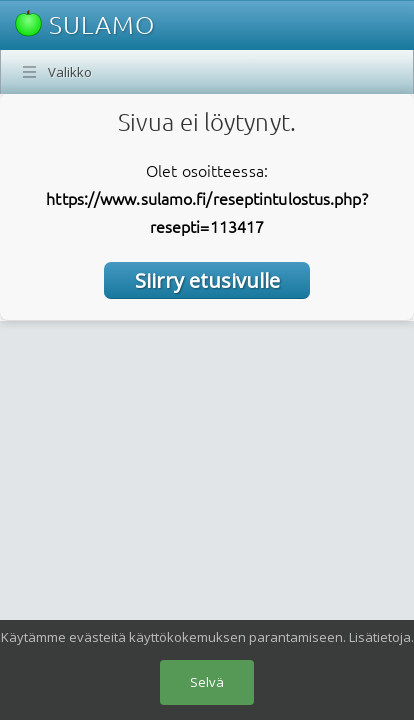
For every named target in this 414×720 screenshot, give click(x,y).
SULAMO (85, 24)
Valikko (70, 72)
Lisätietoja (380, 637)
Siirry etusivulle (207, 280)
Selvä (207, 682)
